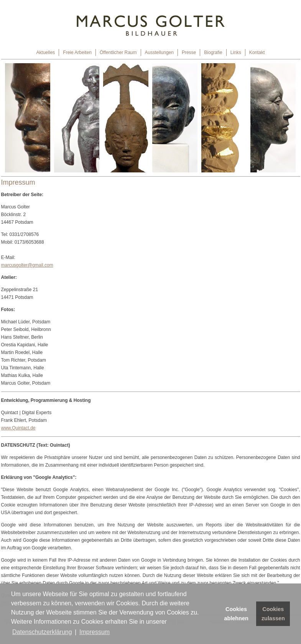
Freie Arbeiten (77, 52)
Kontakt (257, 52)
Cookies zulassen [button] (273, 614)
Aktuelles (46, 52)
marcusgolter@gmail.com (27, 265)
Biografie (213, 52)
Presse (189, 52)
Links (236, 52)
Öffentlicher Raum (118, 52)
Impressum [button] (95, 632)
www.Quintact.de (18, 428)
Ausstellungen (159, 52)
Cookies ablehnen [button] (236, 614)
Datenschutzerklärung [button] (42, 632)
